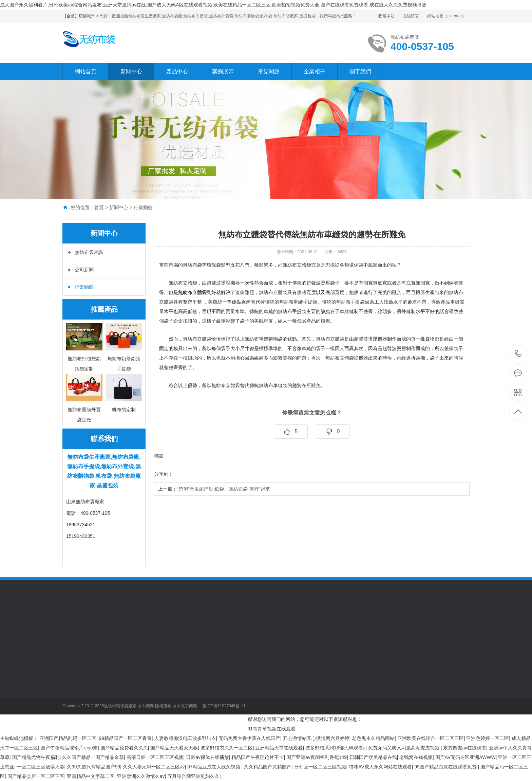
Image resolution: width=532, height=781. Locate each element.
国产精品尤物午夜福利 (36, 757)
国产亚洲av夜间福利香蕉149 (317, 757)
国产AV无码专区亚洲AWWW (465, 757)
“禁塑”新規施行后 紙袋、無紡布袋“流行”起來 (214, 489)
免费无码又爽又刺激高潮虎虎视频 (404, 748)
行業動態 (143, 207)
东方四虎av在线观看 (465, 748)
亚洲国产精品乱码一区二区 (68, 738)
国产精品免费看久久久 (124, 748)
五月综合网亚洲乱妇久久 (193, 776)
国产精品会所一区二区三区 (36, 776)
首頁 (99, 207)
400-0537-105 (518, 354)
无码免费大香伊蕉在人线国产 (249, 738)
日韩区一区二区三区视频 (320, 767)
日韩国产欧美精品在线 (373, 757)
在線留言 (411, 16)
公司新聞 (84, 270)
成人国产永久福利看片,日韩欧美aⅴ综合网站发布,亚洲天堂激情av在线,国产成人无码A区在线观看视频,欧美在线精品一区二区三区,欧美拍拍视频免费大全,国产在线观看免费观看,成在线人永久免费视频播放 (213, 5)
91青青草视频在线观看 (272, 729)
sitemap (456, 16)
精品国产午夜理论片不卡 (258, 757)
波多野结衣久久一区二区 (227, 748)
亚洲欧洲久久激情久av (141, 776)
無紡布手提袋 (350, 302)
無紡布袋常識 (89, 252)
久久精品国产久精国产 (268, 767)
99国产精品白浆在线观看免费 (446, 767)
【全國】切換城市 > (81, 16)
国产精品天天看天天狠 (174, 748)
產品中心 (177, 71)
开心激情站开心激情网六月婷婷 (316, 738)
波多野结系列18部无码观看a (335, 748)
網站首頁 (85, 71)
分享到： (164, 474)
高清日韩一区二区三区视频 (155, 757)
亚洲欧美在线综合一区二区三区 (431, 738)
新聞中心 (131, 71)
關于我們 (360, 71)
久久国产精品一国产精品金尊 (93, 757)
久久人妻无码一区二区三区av (154, 767)
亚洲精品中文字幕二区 (91, 776)
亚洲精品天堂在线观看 (279, 748)
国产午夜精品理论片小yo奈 (69, 748)
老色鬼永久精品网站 (373, 738)
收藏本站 (386, 16)
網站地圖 (435, 16)
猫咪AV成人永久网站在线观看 (380, 767)
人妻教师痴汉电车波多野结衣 (185, 738)
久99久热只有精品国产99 (93, 767)
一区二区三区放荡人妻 (41, 767)
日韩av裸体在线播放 (207, 757)
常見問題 (269, 71)
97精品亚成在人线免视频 (214, 767)
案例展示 (223, 71)
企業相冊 (315, 71)
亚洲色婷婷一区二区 (488, 738)
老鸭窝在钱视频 (416, 757)
